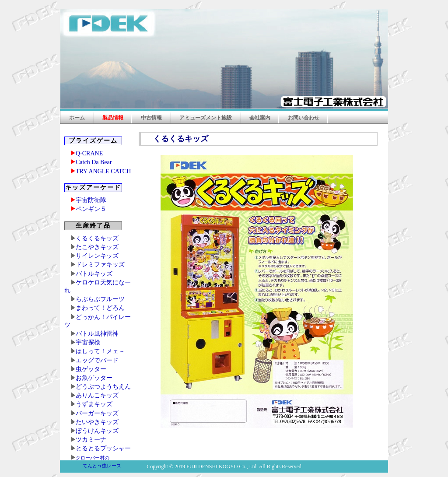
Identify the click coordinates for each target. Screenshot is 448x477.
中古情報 (151, 118)
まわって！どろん (100, 308)
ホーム (77, 118)
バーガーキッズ (97, 413)
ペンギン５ (91, 209)
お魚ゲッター (94, 378)
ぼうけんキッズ (97, 431)
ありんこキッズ (97, 395)
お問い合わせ (304, 118)
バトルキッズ (94, 274)
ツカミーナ (91, 440)
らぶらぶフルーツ (100, 299)
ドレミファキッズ (100, 265)
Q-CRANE (89, 153)
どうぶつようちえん (103, 387)
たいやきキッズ (97, 422)
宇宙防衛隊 (91, 200)
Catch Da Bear (94, 162)
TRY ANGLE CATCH (103, 171)
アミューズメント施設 (206, 118)
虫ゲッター (91, 369)
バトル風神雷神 (97, 334)
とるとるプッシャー (103, 448)
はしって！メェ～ (100, 351)
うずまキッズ (94, 404)
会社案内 (260, 118)
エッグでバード (97, 360)
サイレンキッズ (97, 256)
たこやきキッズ (97, 247)
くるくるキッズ (97, 238)
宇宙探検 (88, 342)
